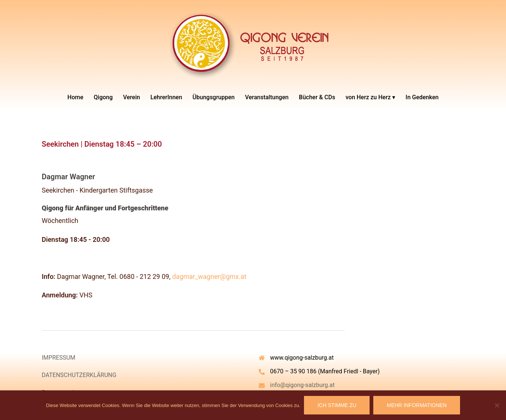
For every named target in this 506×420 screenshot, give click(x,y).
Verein (132, 97)
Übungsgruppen (214, 97)
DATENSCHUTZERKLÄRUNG (79, 375)
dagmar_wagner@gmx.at (209, 276)
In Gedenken (422, 97)
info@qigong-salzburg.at (302, 385)
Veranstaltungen (267, 97)
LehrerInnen (166, 97)
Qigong (103, 97)
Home (75, 97)
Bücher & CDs (317, 97)
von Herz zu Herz (368, 97)
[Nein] (497, 405)
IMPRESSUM (59, 358)
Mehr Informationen (417, 405)
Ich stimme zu (337, 405)
